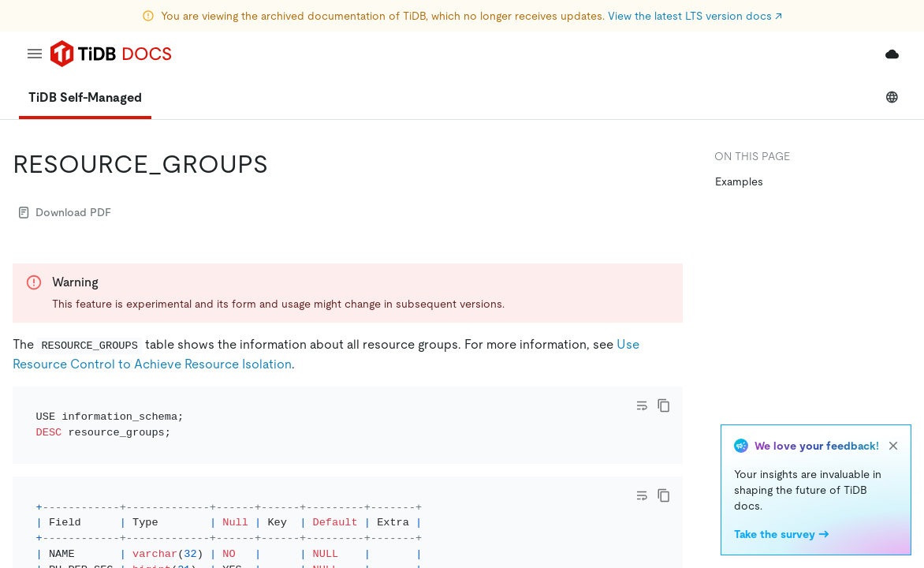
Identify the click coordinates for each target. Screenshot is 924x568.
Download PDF (65, 212)
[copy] (664, 405)
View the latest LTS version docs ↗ (695, 16)
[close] (893, 446)
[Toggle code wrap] (642, 405)
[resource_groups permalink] (281, 164)
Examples (739, 181)
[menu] (35, 54)
